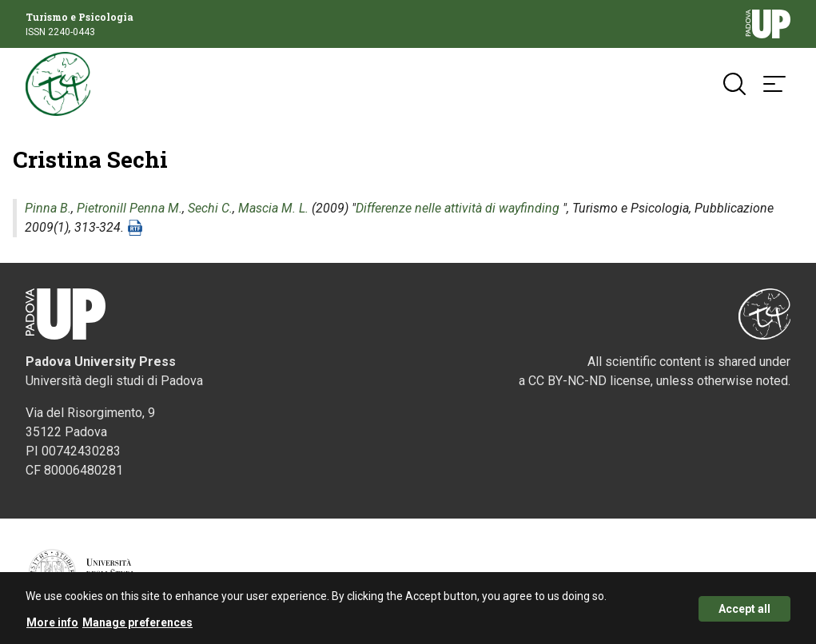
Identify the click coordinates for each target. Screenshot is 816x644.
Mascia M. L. (273, 208)
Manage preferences (137, 626)
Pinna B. (48, 208)
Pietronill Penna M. (129, 208)
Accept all (744, 613)
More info (52, 626)
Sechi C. (210, 208)
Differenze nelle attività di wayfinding (458, 208)
